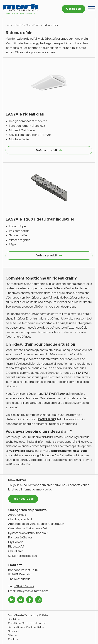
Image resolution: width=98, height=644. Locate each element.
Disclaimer (14, 619)
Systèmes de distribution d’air (28, 533)
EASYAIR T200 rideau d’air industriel (40, 219)
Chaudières (16, 551)
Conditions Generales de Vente (27, 623)
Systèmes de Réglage (23, 556)
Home (9, 25)
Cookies (13, 639)
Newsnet (14, 631)
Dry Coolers (16, 542)
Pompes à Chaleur (20, 537)
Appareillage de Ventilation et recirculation (36, 524)
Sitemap (13, 635)
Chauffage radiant (20, 519)
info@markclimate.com (70, 451)
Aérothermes (17, 515)
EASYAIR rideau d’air (25, 114)
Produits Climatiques (28, 25)
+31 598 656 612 (20, 451)
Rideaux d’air (17, 546)
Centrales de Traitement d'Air (28, 528)
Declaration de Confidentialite (26, 627)
